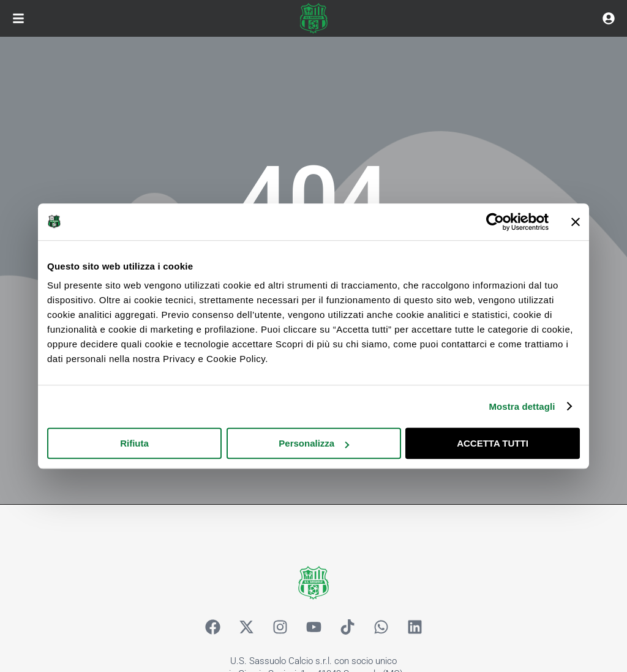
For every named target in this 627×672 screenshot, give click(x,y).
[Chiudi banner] (576, 222)
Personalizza (314, 443)
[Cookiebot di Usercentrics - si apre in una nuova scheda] (495, 222)
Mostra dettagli (522, 406)
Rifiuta (134, 443)
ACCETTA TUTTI (493, 443)
